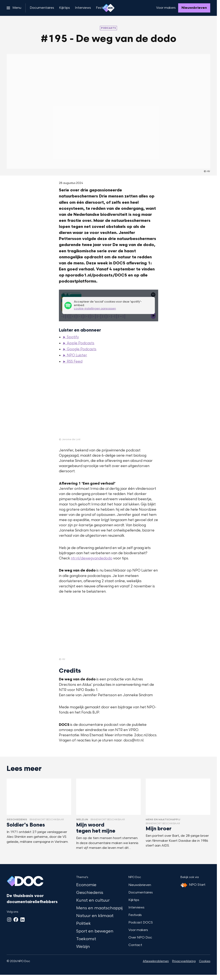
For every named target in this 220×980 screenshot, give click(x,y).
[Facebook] (16, 920)
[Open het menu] (14, 8)
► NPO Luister (75, 356)
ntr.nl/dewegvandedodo (92, 559)
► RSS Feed (73, 362)
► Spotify (71, 337)
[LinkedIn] (22, 920)
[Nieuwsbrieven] (194, 8)
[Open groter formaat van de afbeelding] (109, 405)
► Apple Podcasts (79, 343)
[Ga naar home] (108, 8)
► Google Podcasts (80, 349)
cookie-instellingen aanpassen (95, 309)
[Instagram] (9, 920)
